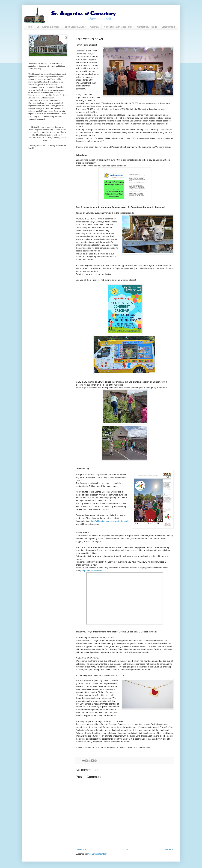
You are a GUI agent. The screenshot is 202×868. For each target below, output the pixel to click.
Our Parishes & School (48, 27)
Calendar (95, 27)
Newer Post (81, 849)
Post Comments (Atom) (97, 854)
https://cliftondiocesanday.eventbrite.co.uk (109, 521)
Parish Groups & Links (75, 27)
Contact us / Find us (147, 27)
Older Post (168, 849)
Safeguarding (168, 27)
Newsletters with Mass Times (118, 27)
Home (29, 27)
